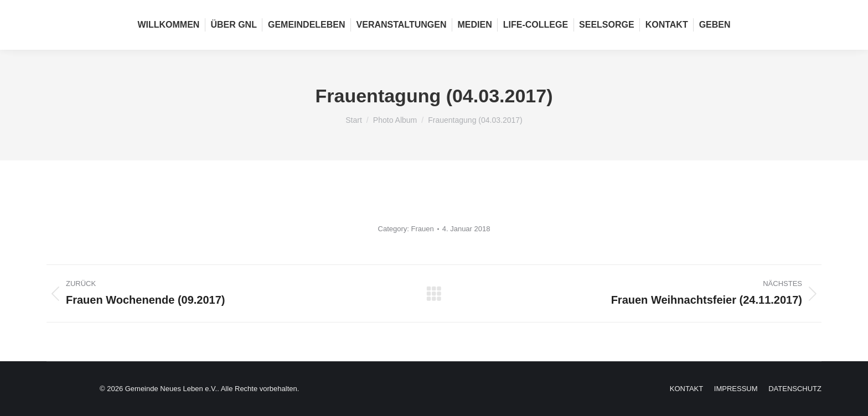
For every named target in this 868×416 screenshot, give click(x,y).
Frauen (423, 229)
